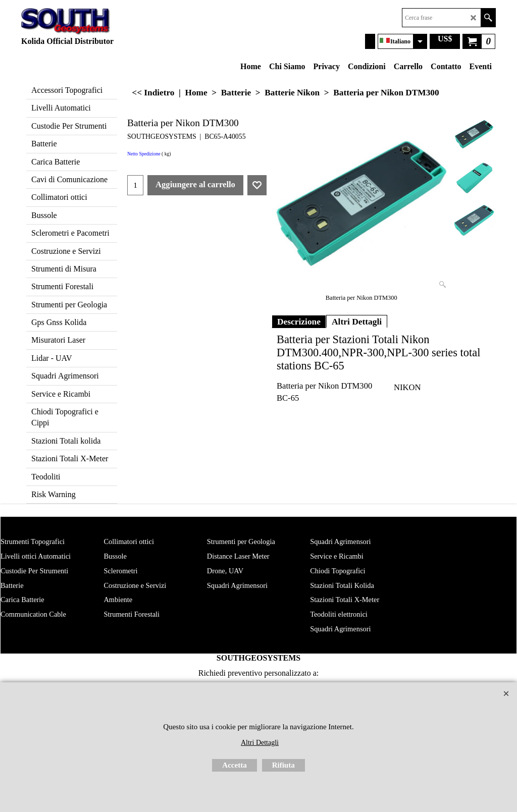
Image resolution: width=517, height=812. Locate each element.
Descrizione (299, 321)
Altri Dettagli (357, 321)
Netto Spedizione (144, 154)
